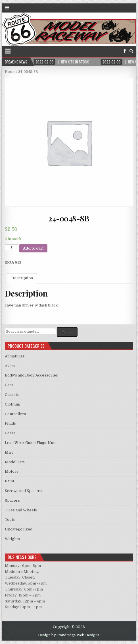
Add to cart (33, 248)
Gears (10, 433)
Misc (9, 452)
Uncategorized (19, 529)
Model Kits (15, 462)
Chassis (12, 395)
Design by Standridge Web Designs (69, 635)
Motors (12, 471)
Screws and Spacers (23, 491)
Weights (12, 539)
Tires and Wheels (21, 510)
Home (10, 72)
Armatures (15, 356)
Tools (10, 519)
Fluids (10, 423)
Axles (10, 366)
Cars (9, 385)
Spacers (12, 500)
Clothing (12, 404)
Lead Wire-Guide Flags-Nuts (31, 443)
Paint (10, 481)
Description (22, 278)
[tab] (22, 278)
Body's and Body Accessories (31, 375)
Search (67, 331)
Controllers (15, 414)
